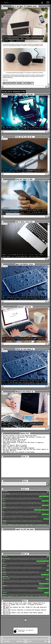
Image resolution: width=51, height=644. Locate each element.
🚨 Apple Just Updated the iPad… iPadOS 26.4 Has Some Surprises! (25, 607)
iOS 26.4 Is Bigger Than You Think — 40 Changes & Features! (23, 604)
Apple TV (20, 46)
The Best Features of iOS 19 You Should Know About (20, 436)
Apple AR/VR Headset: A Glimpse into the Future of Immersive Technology (23, 443)
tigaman (23, 631)
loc (26, 510)
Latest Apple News (30, 630)
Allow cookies (13, 642)
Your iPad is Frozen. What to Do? (14, 441)
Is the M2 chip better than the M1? (15, 440)
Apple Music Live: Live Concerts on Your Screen (19, 452)
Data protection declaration (38, 642)
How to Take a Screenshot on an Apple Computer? (19, 448)
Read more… (6, 80)
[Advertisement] (25, 468)
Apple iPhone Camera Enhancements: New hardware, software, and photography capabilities (24, 438)
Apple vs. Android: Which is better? (15, 445)
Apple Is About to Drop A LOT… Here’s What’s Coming (20, 603)
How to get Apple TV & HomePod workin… (25, 6)
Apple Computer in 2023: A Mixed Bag (15, 447)
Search (48, 484)
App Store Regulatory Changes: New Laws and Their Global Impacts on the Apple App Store (26, 450)
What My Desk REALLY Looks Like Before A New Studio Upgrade (23, 613)
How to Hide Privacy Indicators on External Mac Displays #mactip (25, 610)
